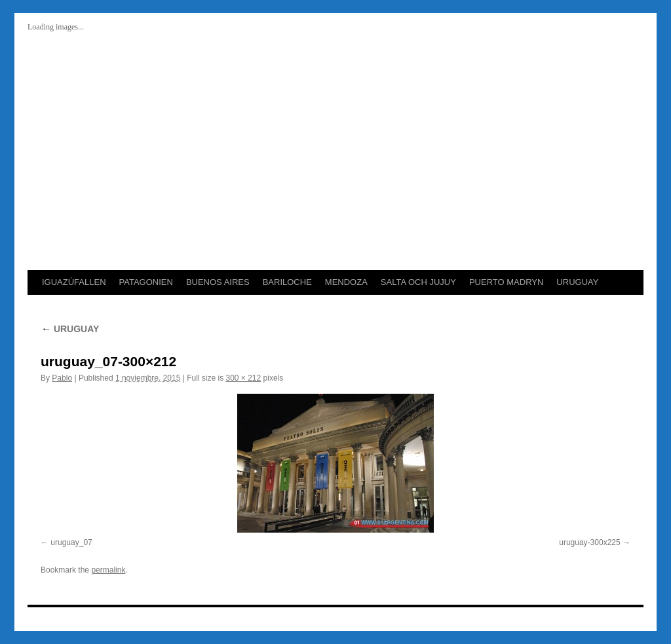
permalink (108, 570)
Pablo (62, 378)
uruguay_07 (71, 542)
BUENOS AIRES (218, 282)
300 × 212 (244, 378)
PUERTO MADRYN (506, 282)
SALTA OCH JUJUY (418, 282)
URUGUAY (577, 282)
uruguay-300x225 (589, 542)
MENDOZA (346, 282)
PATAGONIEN (146, 282)
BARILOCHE (287, 282)
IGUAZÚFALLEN (74, 282)
